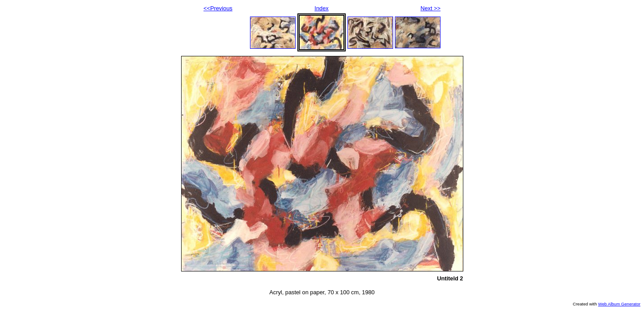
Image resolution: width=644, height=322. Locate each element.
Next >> (430, 8)
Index (321, 8)
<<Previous (218, 8)
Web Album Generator (619, 304)
